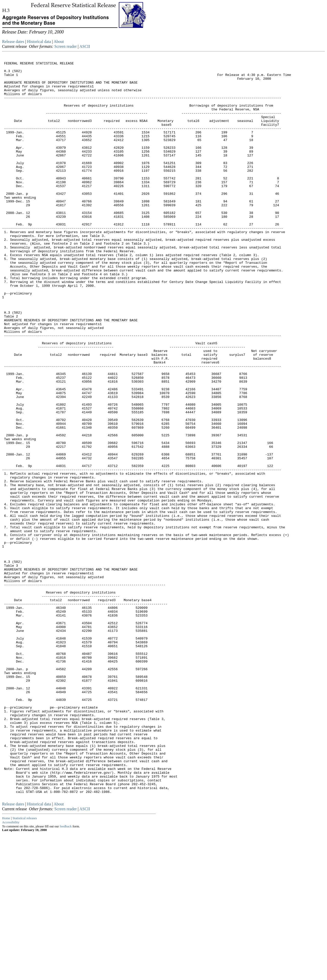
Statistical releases (25, 965)
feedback (66, 973)
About (59, 42)
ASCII (85, 46)
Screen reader (66, 46)
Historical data (39, 42)
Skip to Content (6, 29)
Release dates (13, 42)
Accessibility (11, 969)
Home (6, 965)
